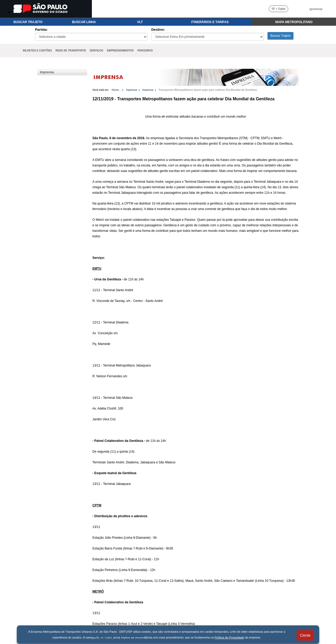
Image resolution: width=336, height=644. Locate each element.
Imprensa (47, 72)
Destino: (158, 30)
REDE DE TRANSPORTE (71, 51)
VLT (140, 22)
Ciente (305, 635)
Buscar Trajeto (280, 36)
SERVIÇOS (97, 51)
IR (9, 12)
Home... (116, 90)
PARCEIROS (145, 51)
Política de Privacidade (229, 637)
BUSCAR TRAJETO (28, 22)
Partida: (41, 30)
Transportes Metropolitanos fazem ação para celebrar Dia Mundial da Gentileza (208, 90)
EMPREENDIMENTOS (120, 51)
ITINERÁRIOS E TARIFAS (210, 22)
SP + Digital (279, 9)
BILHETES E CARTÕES (37, 51)
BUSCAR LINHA (84, 22)
